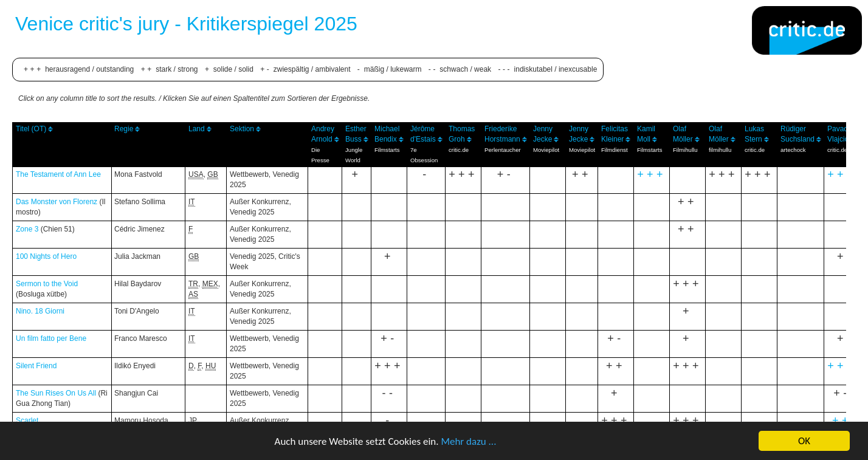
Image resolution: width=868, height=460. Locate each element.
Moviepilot (546, 150)
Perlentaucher (503, 150)
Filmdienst (615, 150)
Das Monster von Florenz (57, 202)
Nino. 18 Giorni (40, 311)
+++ (652, 174)
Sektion (242, 129)
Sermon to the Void (47, 284)
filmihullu (720, 150)
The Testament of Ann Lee (58, 174)
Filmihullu (685, 150)
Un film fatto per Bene (51, 338)
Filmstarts (387, 150)
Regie (124, 129)
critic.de (459, 150)
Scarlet (27, 421)
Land (197, 129)
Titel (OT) (31, 129)
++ (842, 421)
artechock (793, 150)
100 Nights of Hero (46, 256)
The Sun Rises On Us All (56, 393)
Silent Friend (36, 366)
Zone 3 (27, 229)
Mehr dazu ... (468, 442)
